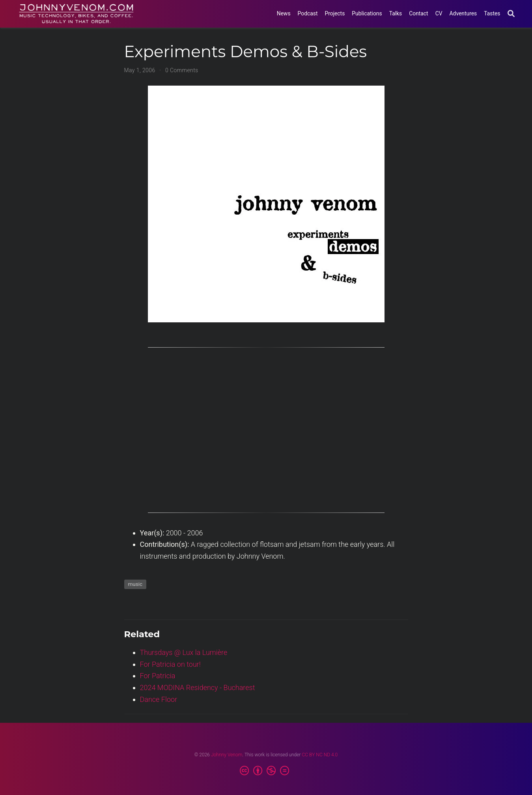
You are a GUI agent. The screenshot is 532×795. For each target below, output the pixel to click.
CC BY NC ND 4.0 (320, 755)
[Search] (511, 14)
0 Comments (182, 70)
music (135, 584)
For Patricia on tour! (170, 664)
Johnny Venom (227, 755)
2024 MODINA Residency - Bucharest (198, 687)
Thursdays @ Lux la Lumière (184, 652)
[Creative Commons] (266, 771)
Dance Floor (159, 699)
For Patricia (158, 676)
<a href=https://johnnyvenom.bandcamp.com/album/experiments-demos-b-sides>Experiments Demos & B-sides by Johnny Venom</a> (266, 434)
